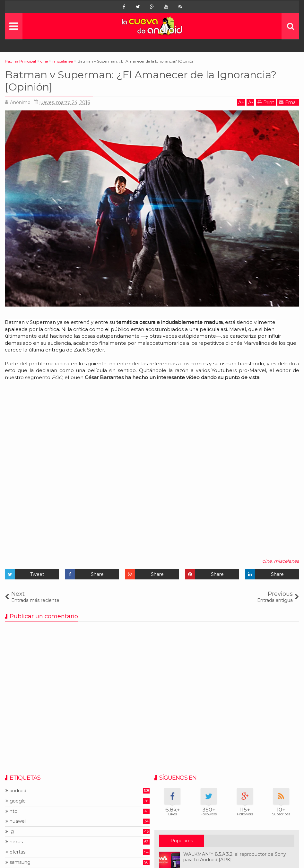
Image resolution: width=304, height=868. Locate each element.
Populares (182, 841)
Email (288, 102)
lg (12, 832)
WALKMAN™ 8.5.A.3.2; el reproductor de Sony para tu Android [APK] (235, 857)
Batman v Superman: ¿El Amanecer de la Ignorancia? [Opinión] (141, 81)
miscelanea (287, 561)
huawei (18, 821)
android (18, 791)
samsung (20, 862)
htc (13, 811)
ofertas (17, 852)
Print (266, 102)
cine (267, 561)
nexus (16, 842)
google (18, 801)
